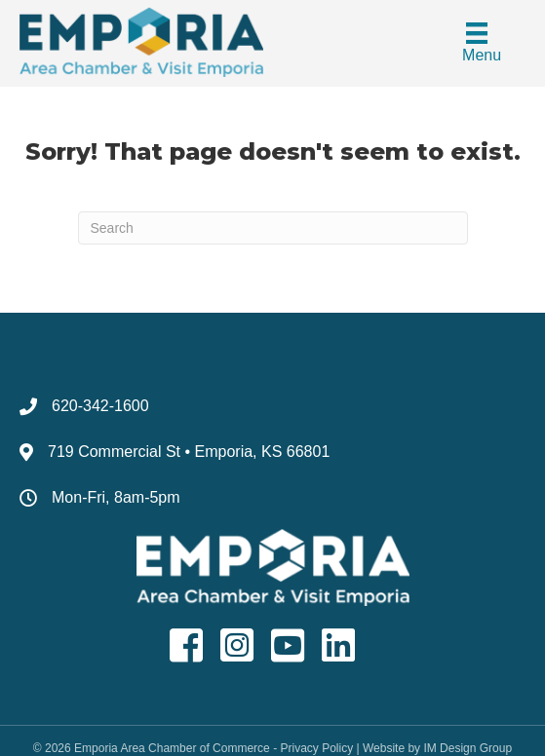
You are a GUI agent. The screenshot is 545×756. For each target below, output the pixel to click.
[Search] (273, 228)
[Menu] (477, 43)
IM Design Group (467, 748)
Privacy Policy (316, 748)
